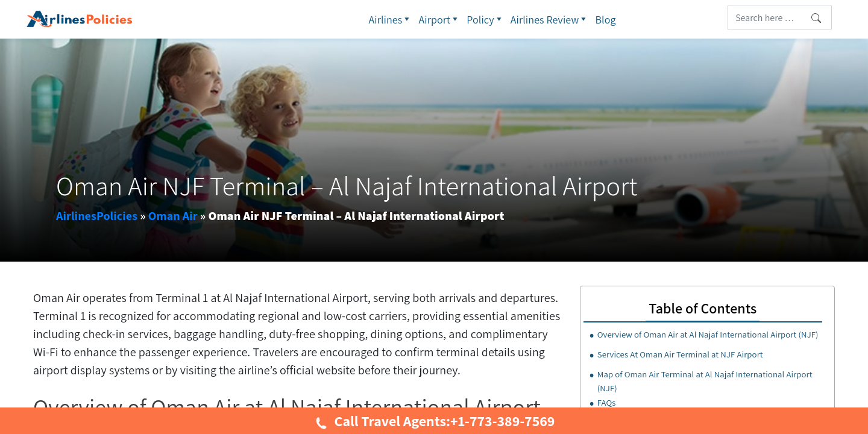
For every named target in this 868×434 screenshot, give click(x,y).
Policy (486, 19)
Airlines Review (550, 19)
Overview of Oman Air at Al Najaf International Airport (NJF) (708, 334)
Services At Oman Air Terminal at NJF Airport (680, 354)
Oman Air (173, 216)
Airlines (390, 19)
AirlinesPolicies (97, 216)
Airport (439, 19)
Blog (605, 20)
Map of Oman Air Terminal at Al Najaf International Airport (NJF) (705, 381)
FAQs (607, 402)
